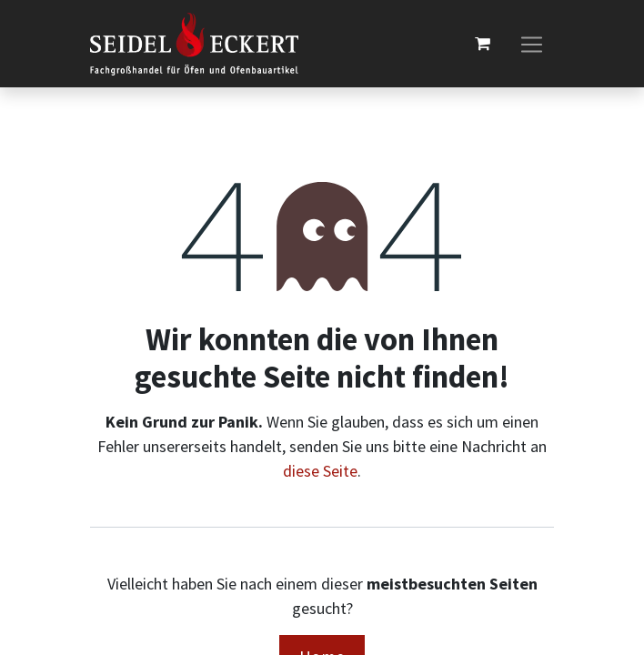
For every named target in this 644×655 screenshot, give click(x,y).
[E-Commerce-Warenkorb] (482, 44)
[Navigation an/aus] (532, 44)
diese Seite (320, 471)
